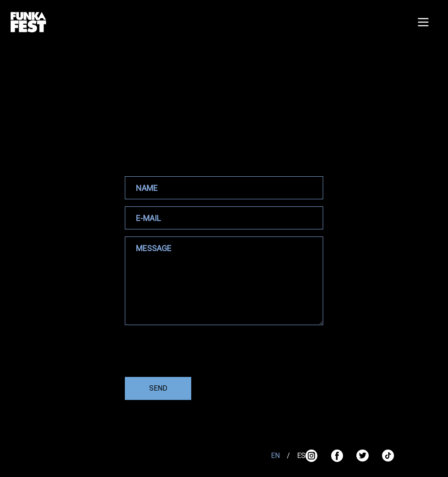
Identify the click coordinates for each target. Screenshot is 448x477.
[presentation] (192, 353)
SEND (158, 388)
